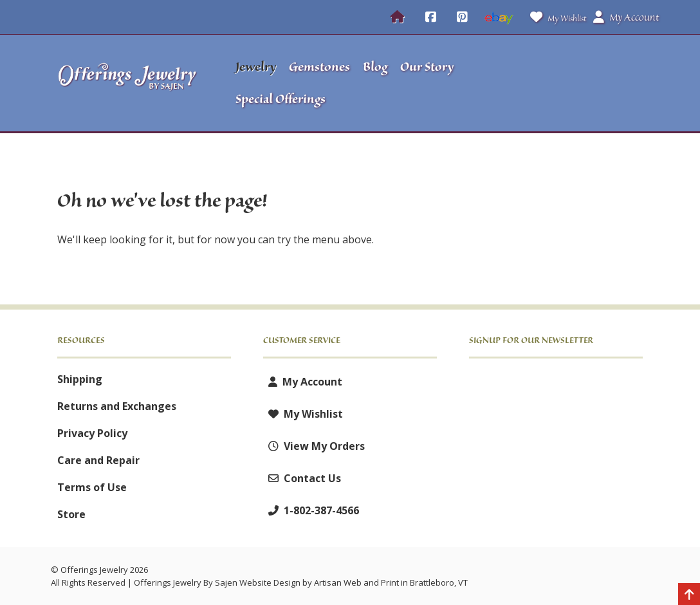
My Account (303, 382)
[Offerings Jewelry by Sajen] (128, 83)
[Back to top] (689, 595)
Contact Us (302, 478)
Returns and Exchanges (117, 406)
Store (71, 514)
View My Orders (314, 446)
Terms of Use (92, 487)
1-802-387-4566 (311, 510)
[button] (584, 83)
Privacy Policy (92, 433)
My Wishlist (556, 17)
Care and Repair (98, 460)
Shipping (80, 379)
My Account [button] (626, 17)
